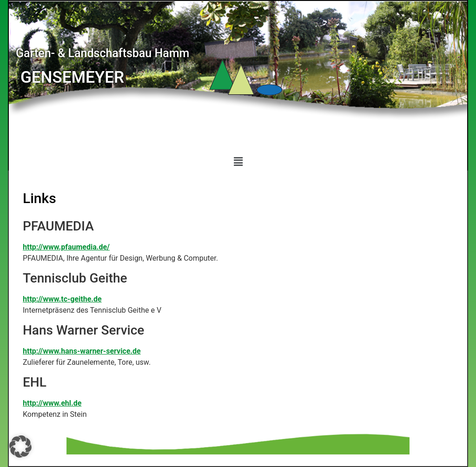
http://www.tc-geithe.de (62, 299)
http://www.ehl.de (52, 403)
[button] (238, 162)
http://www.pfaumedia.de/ (66, 247)
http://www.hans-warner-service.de (82, 351)
